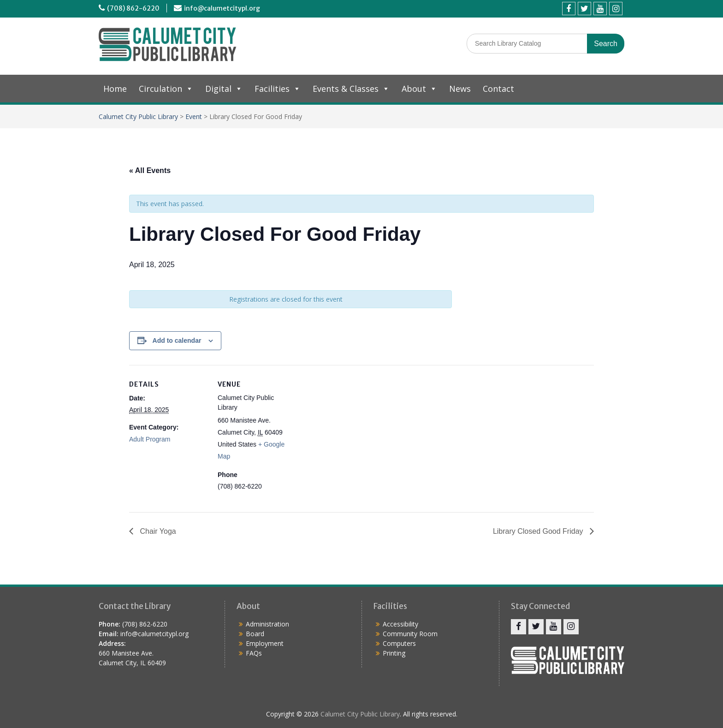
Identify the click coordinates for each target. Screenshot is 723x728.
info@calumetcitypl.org (222, 8)
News (460, 89)
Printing (394, 653)
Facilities (278, 89)
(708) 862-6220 (133, 8)
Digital (224, 89)
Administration (267, 624)
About (419, 89)
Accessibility (400, 624)
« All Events (150, 170)
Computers (399, 643)
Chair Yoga (157, 531)
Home (115, 89)
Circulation (166, 89)
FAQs (254, 653)
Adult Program (150, 439)
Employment (265, 643)
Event (194, 116)
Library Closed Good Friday (539, 531)
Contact (498, 89)
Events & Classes (351, 89)
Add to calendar (177, 340)
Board (255, 634)
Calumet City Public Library (138, 116)
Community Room (410, 634)
